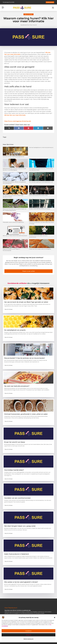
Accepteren (29, 631)
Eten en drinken (28, 14)
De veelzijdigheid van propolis (15, 330)
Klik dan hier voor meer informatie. (15, 115)
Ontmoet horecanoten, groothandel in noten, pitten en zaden (26, 414)
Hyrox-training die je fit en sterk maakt (38, 195)
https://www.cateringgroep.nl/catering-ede (18, 121)
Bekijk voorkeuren (29, 639)
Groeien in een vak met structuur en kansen (40, 209)
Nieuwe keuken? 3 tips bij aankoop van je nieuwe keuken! (25, 358)
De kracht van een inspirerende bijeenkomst (13, 157)
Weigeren (28, 635)
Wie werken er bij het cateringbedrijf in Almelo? (21, 582)
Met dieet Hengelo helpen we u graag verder (20, 526)
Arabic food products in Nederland (16, 554)
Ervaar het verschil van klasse (15, 442)
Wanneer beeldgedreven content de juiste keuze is (41, 147)
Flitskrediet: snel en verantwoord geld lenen (13, 222)
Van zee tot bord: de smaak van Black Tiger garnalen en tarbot (26, 302)
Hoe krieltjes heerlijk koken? (14, 470)
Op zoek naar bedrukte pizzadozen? (17, 386)
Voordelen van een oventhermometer (17, 498)
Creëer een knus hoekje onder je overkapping (40, 249)
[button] (55, 618)
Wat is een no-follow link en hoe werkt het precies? (15, 236)
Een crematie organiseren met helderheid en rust (41, 182)
